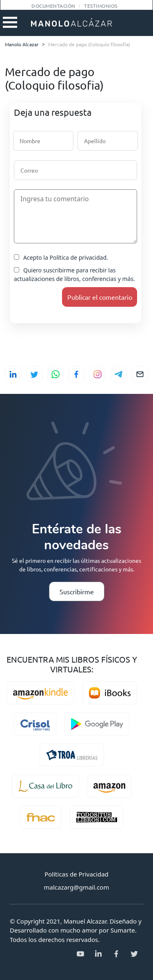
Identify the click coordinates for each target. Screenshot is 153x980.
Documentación (53, 6)
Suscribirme (77, 591)
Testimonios (101, 6)
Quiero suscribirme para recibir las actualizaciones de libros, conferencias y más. (74, 274)
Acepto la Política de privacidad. (61, 257)
